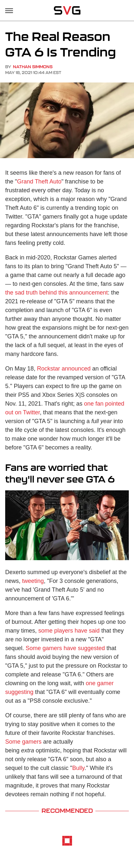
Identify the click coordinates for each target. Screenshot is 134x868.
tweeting (33, 581)
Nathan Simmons (33, 67)
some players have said (69, 631)
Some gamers (23, 742)
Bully (79, 768)
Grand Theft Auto (39, 182)
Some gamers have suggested (65, 648)
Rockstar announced (64, 369)
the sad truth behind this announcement (56, 293)
